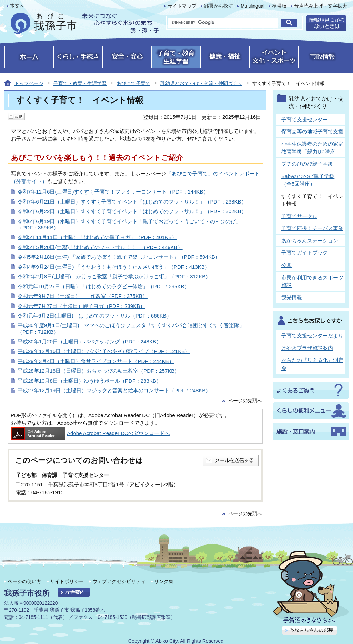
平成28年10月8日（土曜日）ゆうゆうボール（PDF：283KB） (89, 381)
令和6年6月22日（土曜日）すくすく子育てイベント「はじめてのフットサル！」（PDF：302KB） (132, 211)
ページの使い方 (24, 581)
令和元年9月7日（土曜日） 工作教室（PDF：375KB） (83, 296)
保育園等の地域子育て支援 (312, 131)
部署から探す (219, 6)
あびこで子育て (133, 83)
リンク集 (164, 581)
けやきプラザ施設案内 (307, 348)
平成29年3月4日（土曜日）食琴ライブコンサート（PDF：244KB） (96, 361)
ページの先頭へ (245, 401)
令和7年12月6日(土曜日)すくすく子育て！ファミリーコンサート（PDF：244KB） (113, 192)
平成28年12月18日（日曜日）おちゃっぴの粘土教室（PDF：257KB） (99, 371)
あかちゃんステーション (310, 241)
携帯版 (279, 6)
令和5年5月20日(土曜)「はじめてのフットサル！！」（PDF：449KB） (100, 247)
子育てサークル (299, 216)
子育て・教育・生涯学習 (80, 83)
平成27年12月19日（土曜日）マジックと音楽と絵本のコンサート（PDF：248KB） (114, 390)
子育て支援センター (305, 119)
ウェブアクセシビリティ (119, 581)
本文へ (17, 6)
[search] (223, 23)
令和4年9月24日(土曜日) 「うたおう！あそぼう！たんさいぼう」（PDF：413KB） (114, 267)
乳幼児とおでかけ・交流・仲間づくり (201, 83)
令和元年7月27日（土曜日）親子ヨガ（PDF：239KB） (81, 306)
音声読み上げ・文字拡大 (321, 6)
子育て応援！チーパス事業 (312, 228)
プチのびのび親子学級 (307, 164)
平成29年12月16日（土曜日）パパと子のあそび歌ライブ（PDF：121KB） (104, 351)
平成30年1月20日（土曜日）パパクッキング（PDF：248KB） (89, 341)
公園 (286, 265)
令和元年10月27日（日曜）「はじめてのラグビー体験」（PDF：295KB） (104, 286)
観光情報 (292, 297)
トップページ (29, 83)
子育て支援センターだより (312, 336)
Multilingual (253, 6)
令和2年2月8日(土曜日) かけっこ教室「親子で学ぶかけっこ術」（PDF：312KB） (114, 276)
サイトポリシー (67, 581)
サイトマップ (182, 6)
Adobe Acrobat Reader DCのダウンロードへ (90, 433)
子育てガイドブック (305, 253)
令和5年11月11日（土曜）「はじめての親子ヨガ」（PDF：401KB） (97, 237)
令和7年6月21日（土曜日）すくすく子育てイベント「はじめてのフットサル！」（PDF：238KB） (132, 202)
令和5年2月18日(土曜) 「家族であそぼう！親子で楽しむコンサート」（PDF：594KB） (119, 257)
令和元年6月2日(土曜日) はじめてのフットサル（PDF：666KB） (95, 316)
